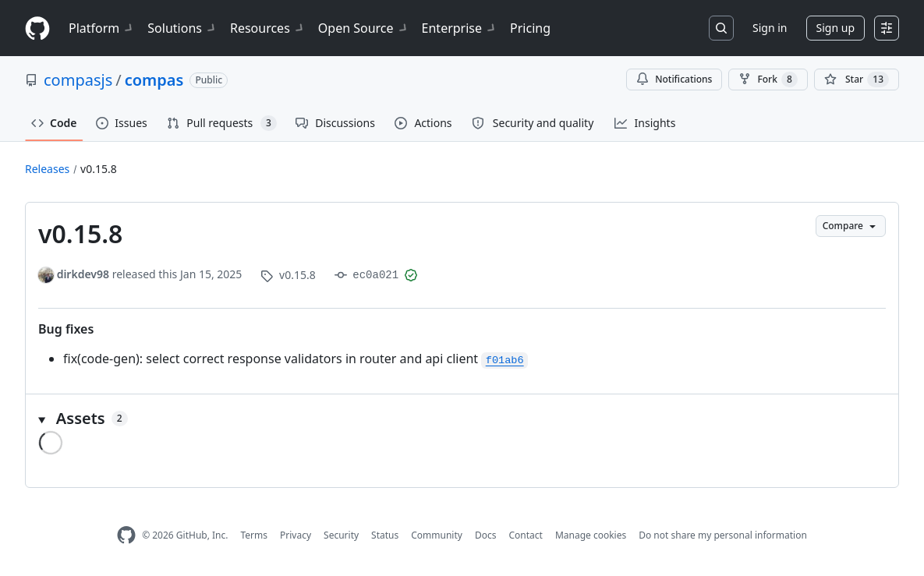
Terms (254, 535)
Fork (768, 80)
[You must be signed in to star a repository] (857, 80)
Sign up (835, 28)
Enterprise (460, 28)
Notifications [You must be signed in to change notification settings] (674, 79)
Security (341, 535)
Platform (102, 28)
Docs (486, 535)
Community (437, 535)
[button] (462, 419)
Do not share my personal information (723, 535)
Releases (47, 169)
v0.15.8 (99, 169)
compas (154, 80)
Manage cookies (591, 535)
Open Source (364, 28)
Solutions (182, 28)
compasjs (78, 80)
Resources (268, 28)
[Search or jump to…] (721, 28)
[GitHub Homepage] (126, 535)
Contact (525, 535)
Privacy (296, 535)
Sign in (770, 28)
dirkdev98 (83, 274)
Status (385, 535)
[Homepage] (37, 28)
